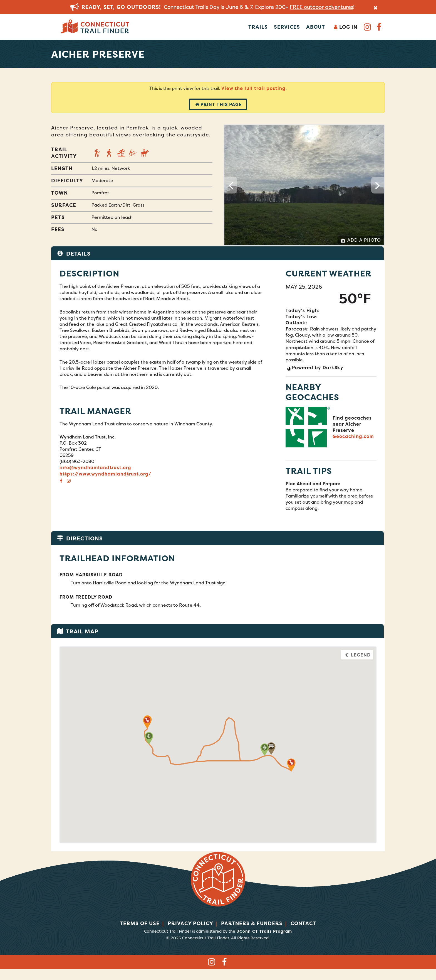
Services (287, 27)
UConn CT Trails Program (264, 931)
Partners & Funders (252, 923)
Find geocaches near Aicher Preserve (352, 424)
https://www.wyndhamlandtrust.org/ (105, 474)
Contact (303, 923)
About (316, 27)
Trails (258, 27)
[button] (271, 749)
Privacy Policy (190, 923)
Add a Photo (361, 240)
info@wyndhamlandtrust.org (95, 467)
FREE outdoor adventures (321, 7)
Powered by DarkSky (315, 367)
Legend (357, 655)
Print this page (219, 104)
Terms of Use (140, 923)
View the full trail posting (253, 88)
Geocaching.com (353, 436)
